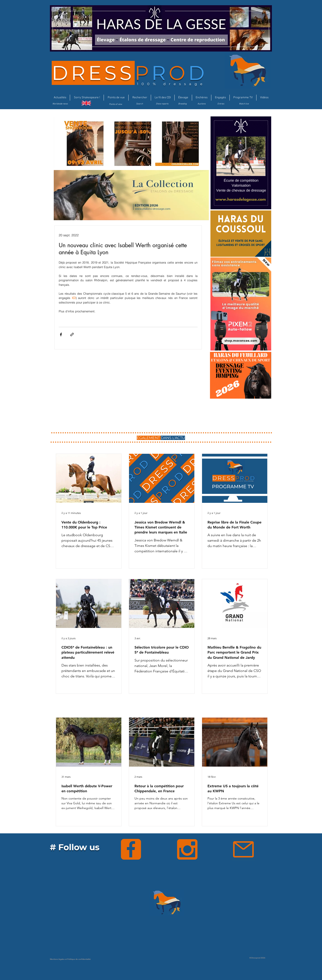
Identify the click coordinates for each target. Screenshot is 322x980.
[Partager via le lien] (72, 334)
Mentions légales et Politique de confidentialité (70, 959)
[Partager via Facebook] (61, 334)
